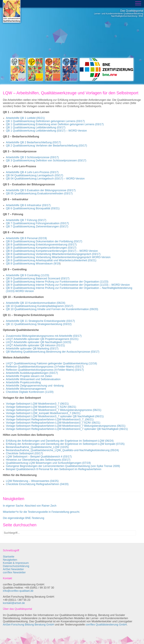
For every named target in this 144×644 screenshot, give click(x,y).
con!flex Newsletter (14, 572)
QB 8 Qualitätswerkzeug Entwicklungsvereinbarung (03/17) (41, 245)
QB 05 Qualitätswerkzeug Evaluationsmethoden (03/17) (39, 193)
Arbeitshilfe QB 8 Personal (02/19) (26, 238)
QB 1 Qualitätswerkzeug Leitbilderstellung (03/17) (36, 127)
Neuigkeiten (10, 560)
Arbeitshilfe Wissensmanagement (26, 389)
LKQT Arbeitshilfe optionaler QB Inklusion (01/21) (35, 345)
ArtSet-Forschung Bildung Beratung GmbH (28, 625)
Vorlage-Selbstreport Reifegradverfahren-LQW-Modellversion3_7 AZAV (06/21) (53, 423)
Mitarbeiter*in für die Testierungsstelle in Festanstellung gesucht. (41, 512)
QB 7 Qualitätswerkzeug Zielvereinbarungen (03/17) (37, 226)
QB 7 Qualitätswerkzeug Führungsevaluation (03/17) (37, 223)
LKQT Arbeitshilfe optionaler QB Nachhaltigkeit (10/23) (39, 342)
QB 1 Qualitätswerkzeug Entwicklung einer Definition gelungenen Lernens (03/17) (55, 124)
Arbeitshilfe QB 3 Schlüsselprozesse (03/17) (32, 157)
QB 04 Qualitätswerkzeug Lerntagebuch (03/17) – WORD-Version (45, 179)
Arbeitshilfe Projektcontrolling (23, 382)
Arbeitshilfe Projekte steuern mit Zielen (29, 376)
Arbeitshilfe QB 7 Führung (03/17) (26, 220)
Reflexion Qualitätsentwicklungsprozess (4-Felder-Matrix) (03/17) (45, 370)
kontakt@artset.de (14, 603)
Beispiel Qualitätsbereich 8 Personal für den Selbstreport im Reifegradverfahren (54, 469)
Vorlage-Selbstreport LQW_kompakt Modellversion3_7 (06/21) (43, 413)
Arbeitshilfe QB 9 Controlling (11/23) (27, 275)
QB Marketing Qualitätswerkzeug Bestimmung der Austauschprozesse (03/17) (53, 352)
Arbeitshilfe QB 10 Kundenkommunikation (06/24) (36, 303)
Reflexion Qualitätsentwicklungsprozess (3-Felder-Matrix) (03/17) (45, 367)
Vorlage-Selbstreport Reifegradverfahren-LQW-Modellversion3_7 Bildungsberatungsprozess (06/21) (66, 426)
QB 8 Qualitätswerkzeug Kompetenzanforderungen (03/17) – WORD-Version (52, 251)
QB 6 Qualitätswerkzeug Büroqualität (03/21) (33, 208)
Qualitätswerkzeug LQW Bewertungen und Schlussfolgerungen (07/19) (48, 463)
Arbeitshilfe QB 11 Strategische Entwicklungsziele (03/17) (40, 321)
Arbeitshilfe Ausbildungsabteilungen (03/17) (32, 373)
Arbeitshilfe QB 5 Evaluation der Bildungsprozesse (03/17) (41, 190)
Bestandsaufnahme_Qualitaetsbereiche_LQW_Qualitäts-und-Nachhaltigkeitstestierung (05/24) (62, 450)
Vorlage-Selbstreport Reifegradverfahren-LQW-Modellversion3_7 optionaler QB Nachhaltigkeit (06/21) (67, 429)
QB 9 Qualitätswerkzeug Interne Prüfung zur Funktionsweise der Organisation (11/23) (57, 282)
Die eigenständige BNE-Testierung (23, 518)
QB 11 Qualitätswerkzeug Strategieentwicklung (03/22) (39, 324)
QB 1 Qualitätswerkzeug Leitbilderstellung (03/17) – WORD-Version (46, 131)
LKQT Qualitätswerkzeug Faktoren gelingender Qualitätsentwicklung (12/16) (51, 363)
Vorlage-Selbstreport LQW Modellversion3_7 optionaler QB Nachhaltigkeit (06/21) (55, 416)
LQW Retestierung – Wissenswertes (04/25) (32, 481)
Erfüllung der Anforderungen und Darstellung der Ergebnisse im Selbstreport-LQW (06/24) (60, 441)
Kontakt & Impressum (16, 563)
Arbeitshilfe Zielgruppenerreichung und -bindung (35, 386)
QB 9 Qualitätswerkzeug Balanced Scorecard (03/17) (38, 278)
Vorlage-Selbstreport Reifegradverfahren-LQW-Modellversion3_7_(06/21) (50, 419)
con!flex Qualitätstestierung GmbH (106, 625)
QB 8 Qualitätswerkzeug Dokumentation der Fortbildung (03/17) (44, 241)
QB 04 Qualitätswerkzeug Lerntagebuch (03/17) (34, 175)
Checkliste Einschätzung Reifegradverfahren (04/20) (37, 484)
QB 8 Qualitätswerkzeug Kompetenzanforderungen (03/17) (41, 248)
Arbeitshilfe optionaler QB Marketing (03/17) (32, 349)
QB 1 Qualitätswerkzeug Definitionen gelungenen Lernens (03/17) (45, 121)
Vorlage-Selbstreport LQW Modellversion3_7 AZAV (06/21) (41, 407)
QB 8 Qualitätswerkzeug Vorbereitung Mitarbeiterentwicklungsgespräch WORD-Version (58, 257)
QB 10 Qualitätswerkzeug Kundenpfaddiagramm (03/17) (39, 306)
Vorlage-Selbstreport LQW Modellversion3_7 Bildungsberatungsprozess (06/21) (54, 410)
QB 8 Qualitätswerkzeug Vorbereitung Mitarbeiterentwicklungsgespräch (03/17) (53, 254)
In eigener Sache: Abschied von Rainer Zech (30, 506)
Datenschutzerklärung (16, 566)
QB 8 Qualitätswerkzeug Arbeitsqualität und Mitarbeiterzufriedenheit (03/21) (51, 260)
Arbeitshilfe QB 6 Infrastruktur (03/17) (28, 205)
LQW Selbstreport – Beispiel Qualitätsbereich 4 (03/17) (39, 457)
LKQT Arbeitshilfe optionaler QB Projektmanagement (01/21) (42, 339)
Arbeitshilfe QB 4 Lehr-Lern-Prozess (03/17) (32, 172)
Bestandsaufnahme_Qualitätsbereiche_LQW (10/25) (37, 447)
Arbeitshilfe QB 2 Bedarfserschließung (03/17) (33, 142)
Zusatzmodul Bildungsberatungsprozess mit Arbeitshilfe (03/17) (44, 336)
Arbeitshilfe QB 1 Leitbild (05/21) (25, 118)
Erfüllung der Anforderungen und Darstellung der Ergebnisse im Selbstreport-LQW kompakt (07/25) (65, 444)
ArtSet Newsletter (13, 569)
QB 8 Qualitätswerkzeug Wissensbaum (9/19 (33, 264)
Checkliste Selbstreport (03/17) (24, 453)
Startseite (9, 557)
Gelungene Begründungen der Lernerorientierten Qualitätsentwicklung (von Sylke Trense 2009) (63, 466)
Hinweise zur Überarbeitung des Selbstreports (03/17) (38, 460)
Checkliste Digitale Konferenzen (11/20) (30, 392)
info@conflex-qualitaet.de (18, 591)
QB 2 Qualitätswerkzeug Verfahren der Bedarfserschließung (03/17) (46, 146)
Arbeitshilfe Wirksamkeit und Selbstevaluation (33, 379)
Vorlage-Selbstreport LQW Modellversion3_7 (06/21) (37, 404)
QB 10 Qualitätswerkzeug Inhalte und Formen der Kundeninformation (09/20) (52, 309)
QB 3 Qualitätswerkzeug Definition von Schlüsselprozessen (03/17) (46, 160)
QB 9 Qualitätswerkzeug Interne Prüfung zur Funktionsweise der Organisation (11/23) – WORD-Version (68, 285)
